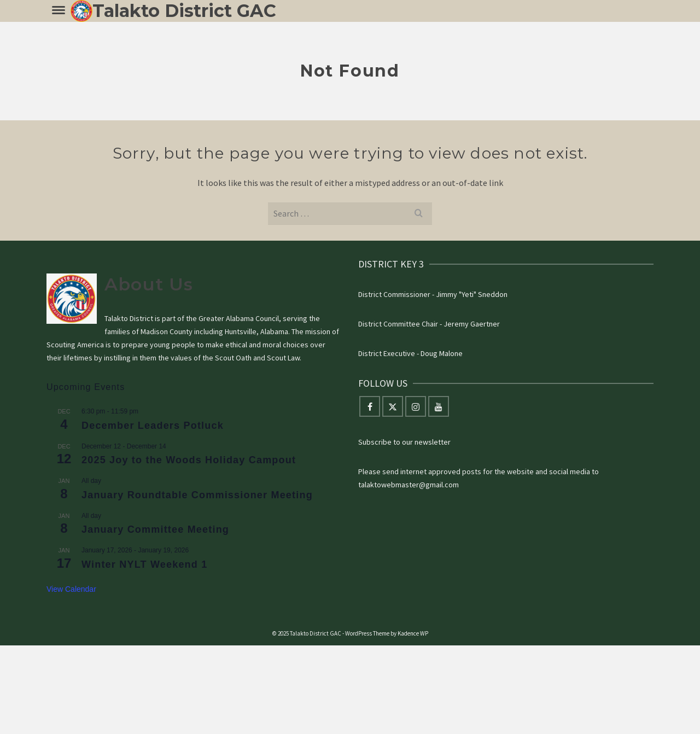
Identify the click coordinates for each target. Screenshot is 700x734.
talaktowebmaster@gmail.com (409, 485)
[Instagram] (416, 406)
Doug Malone (442, 353)
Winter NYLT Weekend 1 (144, 564)
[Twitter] (393, 406)
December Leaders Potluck (153, 426)
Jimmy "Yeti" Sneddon (472, 294)
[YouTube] (439, 406)
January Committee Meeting (155, 529)
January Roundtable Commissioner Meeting (197, 495)
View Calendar (71, 589)
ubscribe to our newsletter (407, 442)
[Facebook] (370, 406)
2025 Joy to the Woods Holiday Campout (189, 460)
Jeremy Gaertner (472, 324)
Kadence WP (413, 633)
